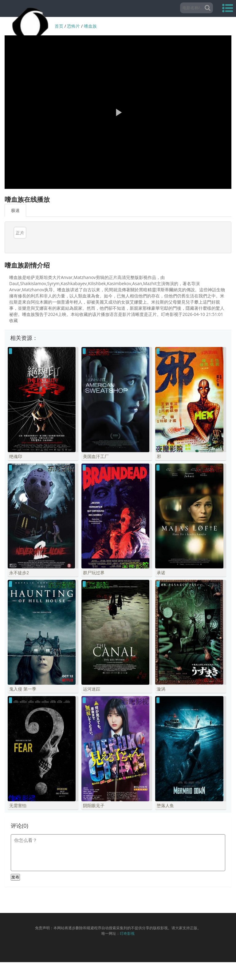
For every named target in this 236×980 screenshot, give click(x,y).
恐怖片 (73, 26)
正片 (20, 233)
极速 (15, 210)
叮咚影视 (127, 951)
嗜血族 (90, 26)
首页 (59, 26)
